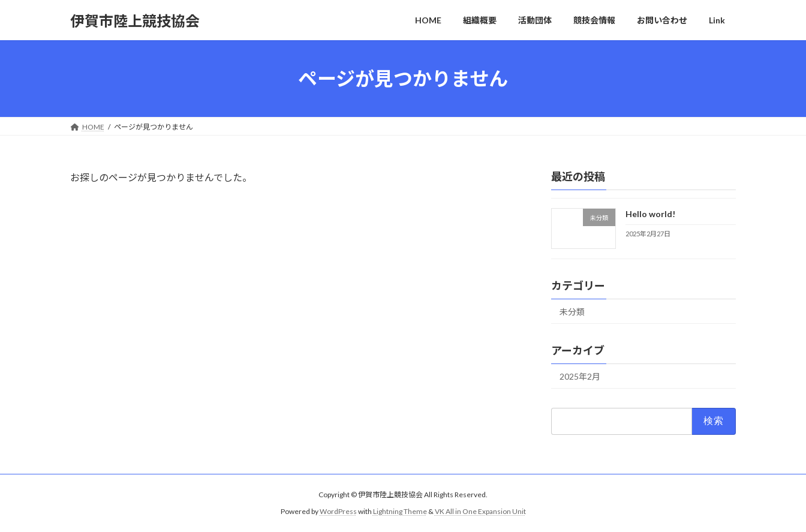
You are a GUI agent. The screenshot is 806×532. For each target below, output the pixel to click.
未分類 (572, 312)
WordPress (338, 511)
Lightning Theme (400, 511)
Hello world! (650, 214)
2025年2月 (580, 376)
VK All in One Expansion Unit (480, 511)
